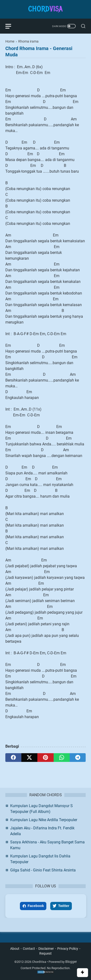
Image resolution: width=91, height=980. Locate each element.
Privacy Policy (68, 949)
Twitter (61, 906)
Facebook (33, 906)
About (15, 949)
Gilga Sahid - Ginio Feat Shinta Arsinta (43, 870)
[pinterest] (45, 758)
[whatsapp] (62, 758)
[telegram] (78, 758)
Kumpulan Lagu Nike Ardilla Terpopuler (44, 820)
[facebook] (13, 758)
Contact (29, 949)
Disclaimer (46, 949)
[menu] (11, 26)
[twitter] (29, 758)
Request (45, 953)
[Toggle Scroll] (83, 973)
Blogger (71, 962)
